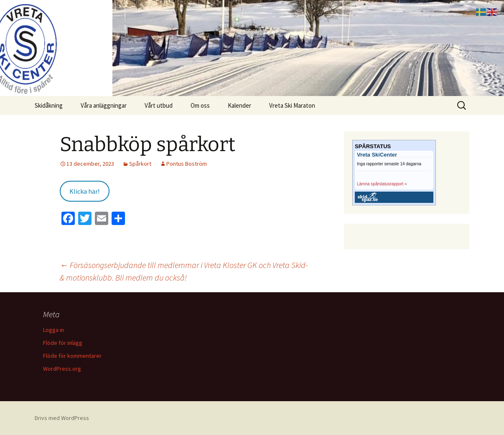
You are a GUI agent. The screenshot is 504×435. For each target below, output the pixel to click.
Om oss (200, 105)
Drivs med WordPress (62, 418)
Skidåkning (49, 105)
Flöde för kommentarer (72, 356)
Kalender (239, 105)
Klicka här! (84, 191)
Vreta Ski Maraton (292, 105)
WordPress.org (62, 369)
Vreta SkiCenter (377, 155)
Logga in (53, 330)
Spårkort (140, 164)
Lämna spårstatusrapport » (382, 184)
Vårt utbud (159, 105)
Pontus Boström (187, 164)
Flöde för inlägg (63, 343)
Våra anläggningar (104, 105)
